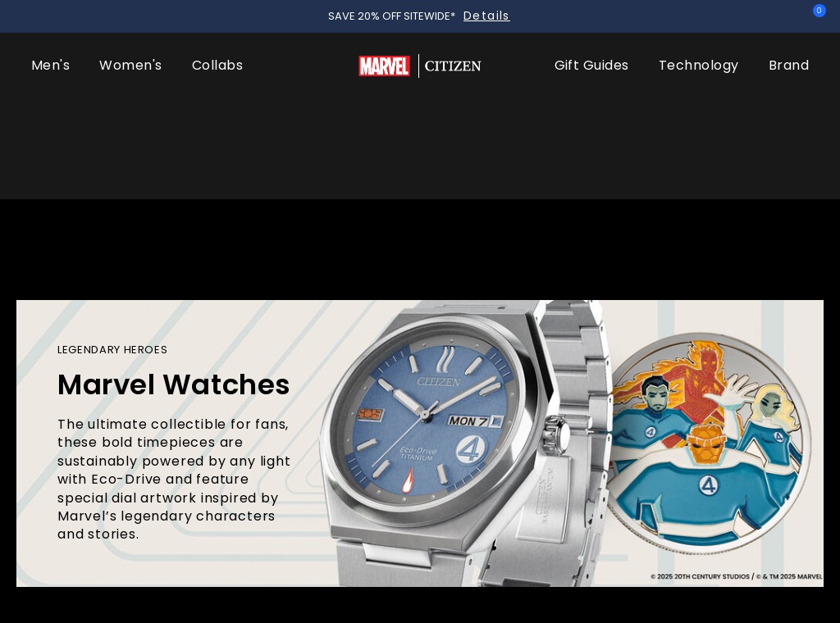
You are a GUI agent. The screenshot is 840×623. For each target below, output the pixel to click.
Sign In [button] (780, 16)
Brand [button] (789, 98)
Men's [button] (50, 98)
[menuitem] (50, 98)
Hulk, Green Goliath (621, 541)
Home (39, 433)
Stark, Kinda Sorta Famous (374, 541)
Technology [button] (699, 98)
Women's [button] (130, 98)
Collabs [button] (217, 98)
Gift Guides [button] (592, 98)
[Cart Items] (815, 18)
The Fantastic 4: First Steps (107, 541)
